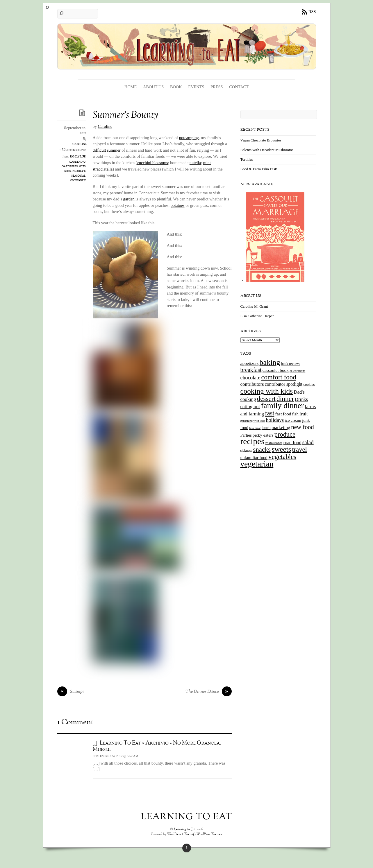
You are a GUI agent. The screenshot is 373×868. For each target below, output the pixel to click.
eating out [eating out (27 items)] (250, 407)
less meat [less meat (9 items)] (255, 428)
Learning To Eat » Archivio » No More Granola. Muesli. (157, 746)
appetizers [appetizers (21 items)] (250, 363)
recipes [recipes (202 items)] (252, 441)
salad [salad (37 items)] (308, 442)
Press (217, 87)
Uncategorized (74, 150)
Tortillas (247, 159)
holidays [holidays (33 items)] (275, 420)
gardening (77, 162)
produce (79, 171)
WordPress (174, 834)
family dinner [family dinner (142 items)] (282, 406)
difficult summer (107, 150)
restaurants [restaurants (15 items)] (274, 443)
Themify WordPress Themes (203, 834)
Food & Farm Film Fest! (259, 169)
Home (131, 87)
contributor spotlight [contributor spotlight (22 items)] (284, 384)
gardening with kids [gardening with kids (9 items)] (253, 421)
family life (78, 157)
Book (176, 87)
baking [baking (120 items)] (270, 362)
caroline (79, 144)
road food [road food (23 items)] (292, 443)
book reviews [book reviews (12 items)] (291, 364)
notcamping (189, 138)
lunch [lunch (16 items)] (266, 428)
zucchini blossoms (153, 163)
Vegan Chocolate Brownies (261, 140)
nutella (195, 163)
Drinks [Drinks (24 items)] (301, 399)
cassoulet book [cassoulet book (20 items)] (276, 370)
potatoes (178, 205)
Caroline (105, 126)
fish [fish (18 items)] (295, 414)
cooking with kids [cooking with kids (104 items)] (267, 391)
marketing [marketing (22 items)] (281, 427)
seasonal (78, 176)
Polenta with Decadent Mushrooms (267, 150)
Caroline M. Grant (254, 306)
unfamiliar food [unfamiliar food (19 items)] (254, 458)
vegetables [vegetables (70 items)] (282, 457)
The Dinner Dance (209, 692)
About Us (153, 87)
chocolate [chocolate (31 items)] (250, 378)
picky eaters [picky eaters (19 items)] (263, 435)
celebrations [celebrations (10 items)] (297, 371)
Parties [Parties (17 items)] (246, 435)
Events (196, 87)
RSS (312, 12)
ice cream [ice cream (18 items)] (293, 420)
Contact (239, 87)
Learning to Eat (185, 830)
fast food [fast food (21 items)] (283, 414)
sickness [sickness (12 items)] (246, 451)
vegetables (78, 180)
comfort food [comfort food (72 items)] (279, 377)
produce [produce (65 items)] (285, 434)
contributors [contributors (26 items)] (252, 384)
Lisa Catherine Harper (257, 316)
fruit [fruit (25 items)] (304, 414)
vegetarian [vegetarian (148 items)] (257, 464)
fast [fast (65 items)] (270, 413)
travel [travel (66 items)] (299, 450)
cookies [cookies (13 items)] (309, 385)
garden (129, 199)
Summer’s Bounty (125, 115)
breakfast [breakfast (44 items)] (251, 370)
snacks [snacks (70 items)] (262, 450)
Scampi (71, 692)
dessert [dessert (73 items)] (266, 399)
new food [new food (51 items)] (302, 427)
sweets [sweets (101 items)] (281, 449)
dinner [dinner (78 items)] (285, 399)
